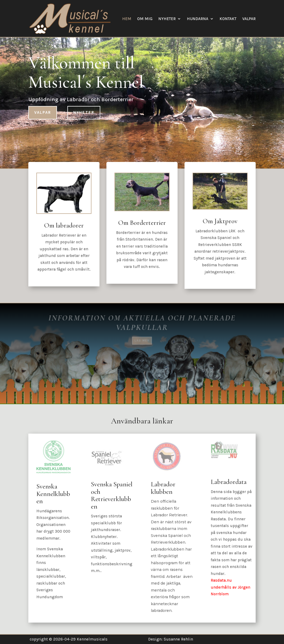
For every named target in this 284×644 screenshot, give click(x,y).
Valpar (249, 19)
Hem (127, 19)
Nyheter (167, 19)
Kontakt (228, 19)
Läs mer (142, 337)
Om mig (145, 19)
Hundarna (198, 19)
